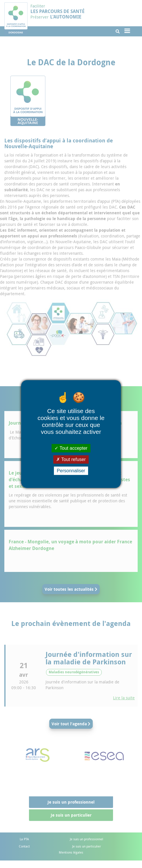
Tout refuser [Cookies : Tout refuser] (71, 459)
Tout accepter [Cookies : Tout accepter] (71, 448)
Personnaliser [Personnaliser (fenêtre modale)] (71, 471)
